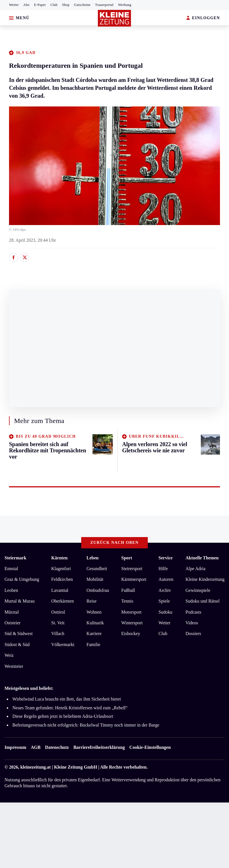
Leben (93, 558)
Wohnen (94, 612)
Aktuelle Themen (202, 558)
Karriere (94, 633)
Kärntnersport (134, 579)
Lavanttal (60, 590)
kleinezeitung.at (36, 767)
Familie (93, 645)
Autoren (166, 579)
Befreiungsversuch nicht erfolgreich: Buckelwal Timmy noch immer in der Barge (86, 725)
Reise (92, 601)
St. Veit (58, 623)
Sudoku (165, 612)
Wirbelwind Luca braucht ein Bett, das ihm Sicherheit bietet (67, 699)
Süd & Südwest (19, 633)
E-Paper (40, 5)
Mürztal (12, 612)
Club (54, 5)
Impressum (15, 747)
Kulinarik (95, 623)
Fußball (128, 590)
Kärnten (60, 558)
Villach (58, 633)
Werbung (125, 5)
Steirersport (132, 569)
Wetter (14, 5)
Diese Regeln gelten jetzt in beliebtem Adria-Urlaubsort (63, 716)
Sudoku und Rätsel (203, 601)
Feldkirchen (62, 579)
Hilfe (163, 569)
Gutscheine (82, 5)
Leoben (11, 590)
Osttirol (58, 612)
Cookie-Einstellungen (150, 747)
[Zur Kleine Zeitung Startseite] (114, 18)
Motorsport (131, 612)
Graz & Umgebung (22, 579)
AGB (36, 747)
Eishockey (131, 633)
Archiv (165, 590)
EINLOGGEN (203, 18)
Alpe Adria (196, 569)
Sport (127, 558)
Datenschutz (57, 747)
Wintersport (132, 623)
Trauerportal (104, 5)
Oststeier (13, 623)
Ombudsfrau (98, 590)
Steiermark (15, 558)
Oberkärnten (63, 601)
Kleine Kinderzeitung (205, 579)
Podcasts (193, 612)
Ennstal (11, 569)
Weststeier (14, 666)
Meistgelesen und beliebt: (29, 688)
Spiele (164, 601)
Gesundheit (97, 569)
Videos (192, 623)
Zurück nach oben (115, 543)
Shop (66, 5)
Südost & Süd (17, 645)
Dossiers (193, 633)
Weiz (9, 655)
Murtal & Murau (20, 601)
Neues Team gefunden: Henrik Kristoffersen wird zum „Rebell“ (70, 708)
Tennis (127, 601)
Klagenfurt (61, 569)
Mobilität (95, 579)
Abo (27, 5)
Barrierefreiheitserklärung (99, 747)
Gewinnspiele (198, 590)
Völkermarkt (63, 645)
